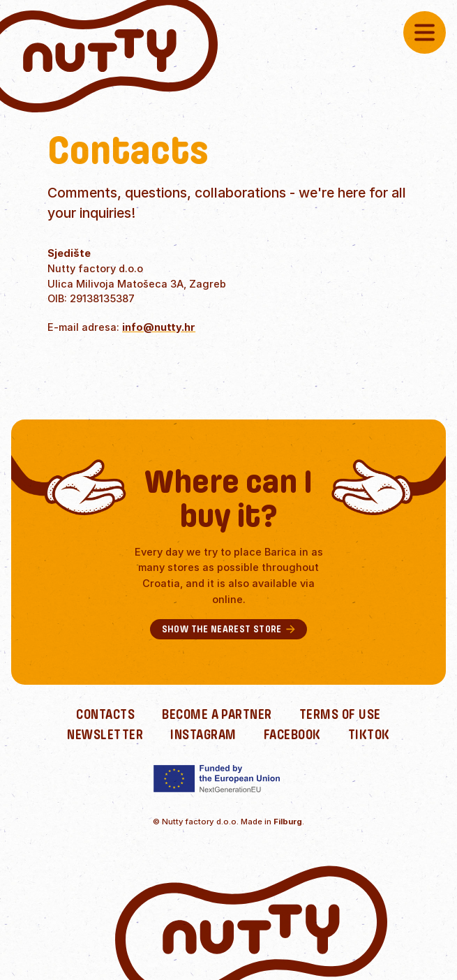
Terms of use (340, 714)
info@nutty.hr (159, 327)
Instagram (203, 735)
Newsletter (105, 735)
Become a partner (217, 714)
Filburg (288, 822)
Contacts (105, 714)
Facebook (292, 735)
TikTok (369, 735)
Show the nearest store (229, 629)
